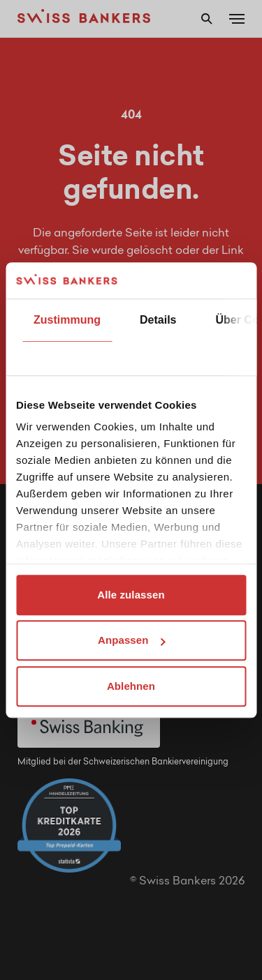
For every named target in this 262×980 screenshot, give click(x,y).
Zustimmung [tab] (67, 320)
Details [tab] (158, 320)
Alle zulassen (131, 595)
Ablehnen (131, 686)
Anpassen (132, 641)
